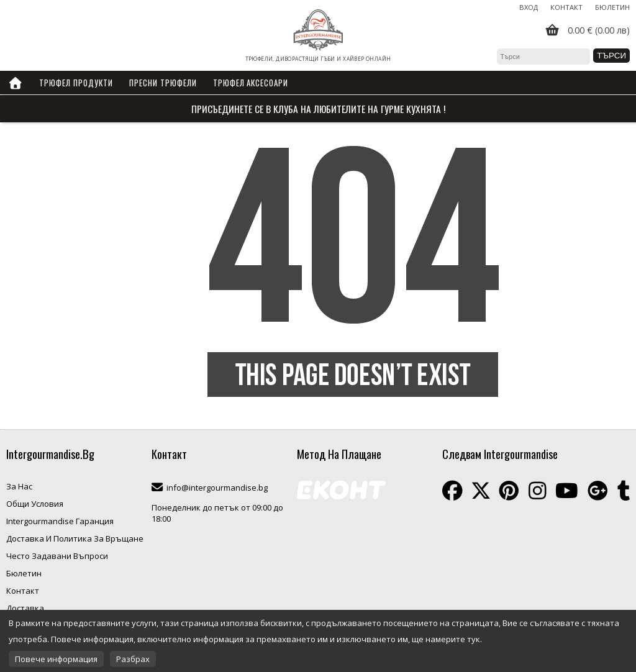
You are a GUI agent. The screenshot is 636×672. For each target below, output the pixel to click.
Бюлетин (612, 7)
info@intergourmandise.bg (217, 488)
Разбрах (133, 659)
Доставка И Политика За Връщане (75, 538)
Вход (529, 7)
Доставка (25, 608)
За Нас (19, 486)
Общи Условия (35, 504)
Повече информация (56, 659)
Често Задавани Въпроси (57, 556)
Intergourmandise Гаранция (60, 521)
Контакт (566, 7)
